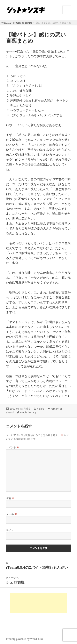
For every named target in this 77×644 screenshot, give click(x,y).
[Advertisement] (39, 603)
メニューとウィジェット (67, 14)
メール (11, 514)
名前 (10, 498)
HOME (7, 23)
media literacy (28, 412)
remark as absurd (23, 23)
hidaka (41, 409)
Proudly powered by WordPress (24, 639)
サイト (10, 530)
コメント (13, 447)
